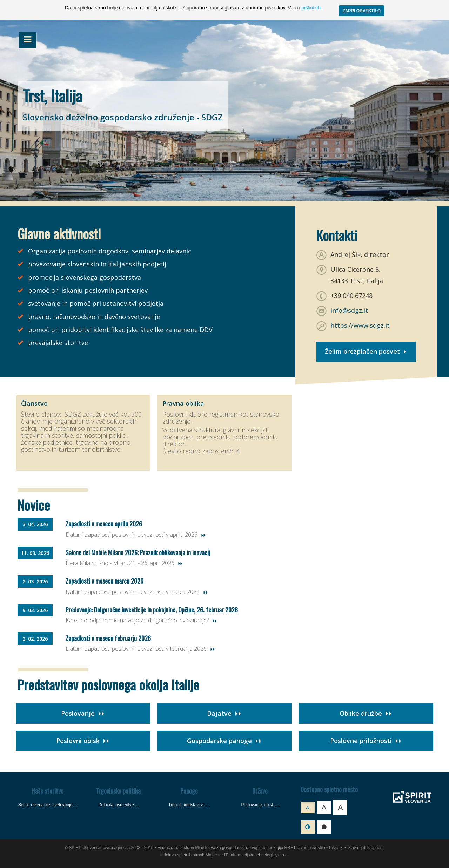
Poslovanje (83, 713)
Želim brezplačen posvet (366, 351)
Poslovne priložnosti (366, 741)
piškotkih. (311, 8)
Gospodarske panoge (224, 741)
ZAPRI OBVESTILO (361, 11)
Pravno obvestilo (310, 848)
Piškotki (336, 848)
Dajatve (224, 713)
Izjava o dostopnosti (366, 848)
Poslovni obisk (83, 741)
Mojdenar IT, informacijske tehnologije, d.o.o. (247, 855)
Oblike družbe (366, 713)
